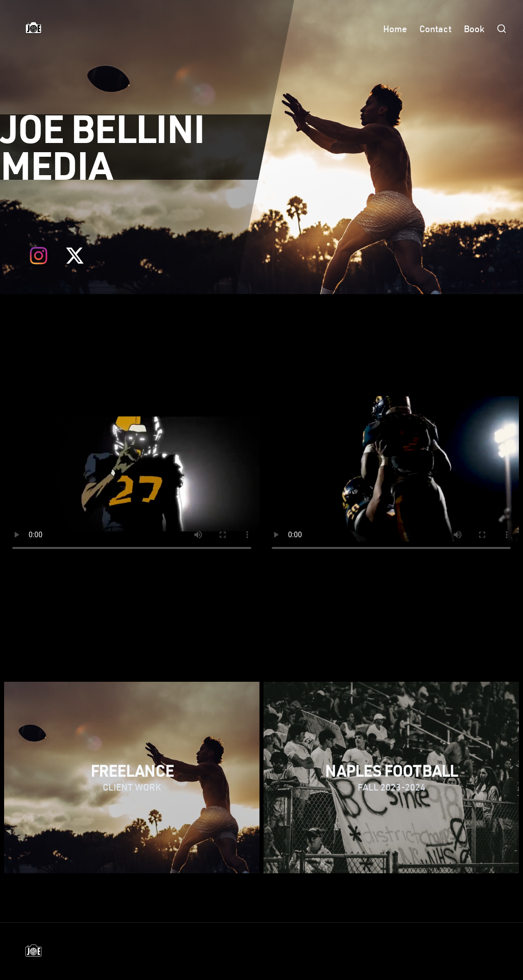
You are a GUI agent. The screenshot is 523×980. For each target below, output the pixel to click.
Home (395, 29)
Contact (435, 29)
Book (474, 29)
